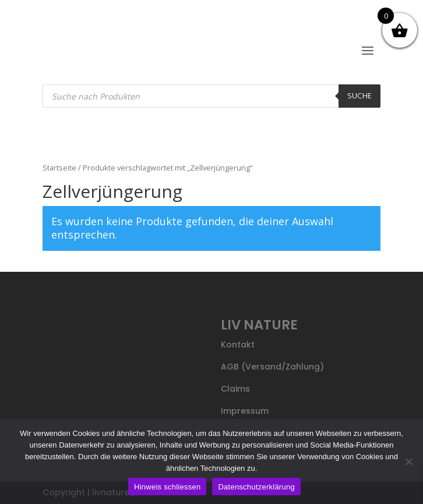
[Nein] (408, 462)
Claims (235, 389)
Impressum (245, 411)
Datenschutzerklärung (256, 487)
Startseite (59, 168)
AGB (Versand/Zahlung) (272, 367)
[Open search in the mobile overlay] (212, 96)
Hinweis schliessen (167, 487)
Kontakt (238, 345)
